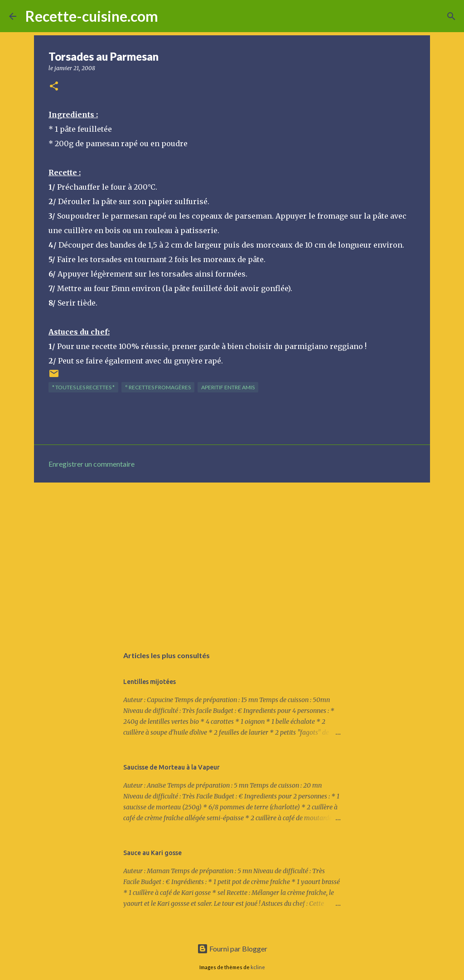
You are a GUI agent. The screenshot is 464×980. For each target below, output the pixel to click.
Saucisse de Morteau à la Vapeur (172, 767)
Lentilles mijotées (150, 682)
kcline (258, 967)
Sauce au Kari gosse (152, 853)
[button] (54, 87)
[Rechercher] (171, 16)
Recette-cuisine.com (92, 16)
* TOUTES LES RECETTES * (83, 387)
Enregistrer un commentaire (92, 464)
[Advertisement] (232, 559)
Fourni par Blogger (232, 949)
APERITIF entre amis (228, 387)
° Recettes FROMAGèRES (158, 387)
